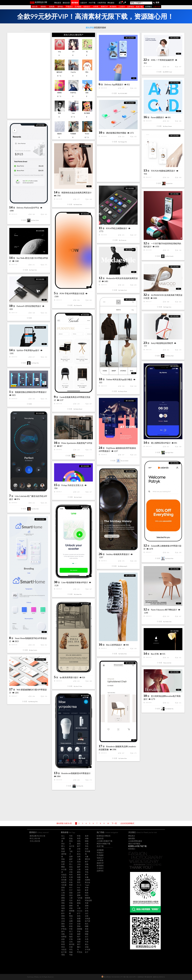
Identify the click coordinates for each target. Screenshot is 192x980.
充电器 (88, 919)
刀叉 (71, 919)
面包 (87, 867)
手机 (87, 872)
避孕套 (64, 854)
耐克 (79, 900)
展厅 (79, 944)
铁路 (87, 893)
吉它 (87, 937)
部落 (63, 888)
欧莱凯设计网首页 (104, 836)
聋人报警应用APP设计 (161, 443)
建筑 (79, 844)
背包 (63, 919)
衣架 (63, 942)
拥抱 (63, 898)
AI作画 (95, 7)
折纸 (87, 911)
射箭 (63, 895)
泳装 (87, 916)
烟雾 (79, 934)
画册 (79, 877)
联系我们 (132, 849)
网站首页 (58, 3)
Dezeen (80, 911)
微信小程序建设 (134, 844)
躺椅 (71, 906)
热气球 (88, 921)
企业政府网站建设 (135, 841)
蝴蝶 (87, 926)
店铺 (87, 947)
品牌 (71, 857)
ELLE (79, 885)
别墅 (79, 880)
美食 (63, 859)
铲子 (79, 913)
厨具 (79, 916)
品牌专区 (131, 7)
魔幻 (79, 947)
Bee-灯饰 (155, 654)
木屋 (71, 947)
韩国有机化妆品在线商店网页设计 (76, 193)
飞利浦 (80, 898)
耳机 (87, 846)
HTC (71, 888)
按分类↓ (35, 7)
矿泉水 (64, 877)
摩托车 (88, 859)
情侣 (87, 895)
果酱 (63, 926)
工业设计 (122, 7)
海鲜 (79, 942)
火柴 (79, 908)
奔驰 (87, 888)
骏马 (63, 931)
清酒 (87, 931)
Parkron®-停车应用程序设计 (29, 306)
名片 (79, 851)
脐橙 (63, 900)
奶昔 (71, 926)
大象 (87, 857)
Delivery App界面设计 (114, 85)
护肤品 (64, 929)
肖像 (87, 877)
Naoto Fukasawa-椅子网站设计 (164, 610)
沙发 (79, 849)
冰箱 (87, 869)
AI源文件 (84, 3)
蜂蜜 (71, 885)
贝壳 (71, 942)
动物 (87, 838)
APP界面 (100, 860)
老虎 (87, 836)
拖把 (71, 937)
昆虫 (71, 841)
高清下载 (139, 7)
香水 (63, 890)
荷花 (63, 947)
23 (124, 3)
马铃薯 (64, 885)
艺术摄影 (78, 7)
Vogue (87, 885)
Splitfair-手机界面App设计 (28, 350)
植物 (87, 841)
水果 (63, 838)
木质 (87, 939)
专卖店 (64, 950)
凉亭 (79, 893)
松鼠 (71, 882)
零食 (79, 931)
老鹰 (71, 921)
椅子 (79, 846)
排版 (71, 908)
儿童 (71, 898)
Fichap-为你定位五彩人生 (73, 485)
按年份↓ (61, 7)
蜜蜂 (79, 895)
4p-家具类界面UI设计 (69, 678)
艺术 (71, 862)
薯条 (63, 924)
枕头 (87, 924)
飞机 (71, 851)
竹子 (71, 890)
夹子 (87, 952)
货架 (71, 893)
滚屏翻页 (149, 7)
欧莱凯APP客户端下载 (137, 846)
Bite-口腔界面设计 (114, 645)
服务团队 (132, 838)
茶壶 (87, 929)
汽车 (71, 836)
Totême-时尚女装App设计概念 (119, 380)
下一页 (114, 823)
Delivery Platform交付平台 (28, 208)
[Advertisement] (29, 76)
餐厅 (63, 911)
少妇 (79, 864)
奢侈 (79, 875)
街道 (71, 869)
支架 (79, 924)
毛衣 (71, 900)
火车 (87, 908)
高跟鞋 (88, 880)
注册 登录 (157, 7)
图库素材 (75, 3)
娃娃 (63, 906)
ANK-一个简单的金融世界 (163, 60)
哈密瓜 (64, 882)
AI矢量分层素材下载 (105, 841)
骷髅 (79, 919)
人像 (79, 859)
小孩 (87, 844)
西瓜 (79, 882)
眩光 (79, 854)
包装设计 (87, 7)
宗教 (87, 864)
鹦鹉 (63, 867)
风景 (79, 838)
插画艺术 (104, 7)
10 (108, 823)
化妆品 (64, 875)
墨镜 (79, 926)
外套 (71, 929)
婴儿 (63, 846)
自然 (79, 857)
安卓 (71, 924)
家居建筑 (113, 7)
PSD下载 (92, 3)
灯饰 (71, 939)
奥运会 (88, 882)
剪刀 (71, 931)
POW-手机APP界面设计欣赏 (72, 294)
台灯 (87, 913)
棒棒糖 (72, 911)
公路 (79, 869)
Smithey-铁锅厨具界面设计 (118, 554)
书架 (71, 955)
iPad (79, 888)
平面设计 (69, 7)
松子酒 (64, 952)
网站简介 (132, 836)
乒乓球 (88, 950)
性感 (63, 851)
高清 (79, 862)
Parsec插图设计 (158, 117)
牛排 (87, 942)
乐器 (71, 934)
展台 (87, 944)
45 (120, 3)
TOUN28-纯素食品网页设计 (163, 171)
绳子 (79, 937)
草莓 (71, 903)
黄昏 (63, 916)
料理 (63, 944)
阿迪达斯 (88, 900)
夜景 (87, 890)
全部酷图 (100, 850)
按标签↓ (44, 7)
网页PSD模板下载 (103, 844)
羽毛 (71, 950)
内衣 (87, 849)
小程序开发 (102, 3)
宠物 (87, 906)
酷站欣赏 (66, 3)
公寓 (63, 893)
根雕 (79, 921)
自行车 (72, 846)
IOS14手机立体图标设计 (117, 228)
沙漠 (63, 921)
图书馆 (72, 944)
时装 (79, 836)
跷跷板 (80, 929)
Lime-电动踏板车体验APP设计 (75, 583)
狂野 (63, 864)
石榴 (79, 939)
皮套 (63, 939)
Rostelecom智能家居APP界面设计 (76, 773)
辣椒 (71, 952)
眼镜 (79, 903)
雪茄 (63, 955)
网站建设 (111, 3)
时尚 (71, 875)
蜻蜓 (87, 934)
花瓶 (63, 934)
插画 (63, 862)
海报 (63, 908)
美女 (63, 844)
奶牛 (63, 913)
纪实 (71, 880)
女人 (63, 836)
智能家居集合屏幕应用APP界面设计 (31, 392)
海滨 (79, 890)
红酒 (71, 877)
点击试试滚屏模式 (127, 823)
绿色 (79, 841)
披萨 (71, 859)
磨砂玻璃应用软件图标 (116, 133)
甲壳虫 (80, 952)
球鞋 (63, 903)
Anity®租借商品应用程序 (162, 343)
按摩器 (64, 937)
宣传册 (88, 851)
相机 (63, 849)
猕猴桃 (88, 898)
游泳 (71, 895)
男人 (71, 864)
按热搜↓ (52, 7)
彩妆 (71, 838)
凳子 (87, 875)
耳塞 (87, 903)
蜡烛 (71, 916)
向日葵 (64, 869)
